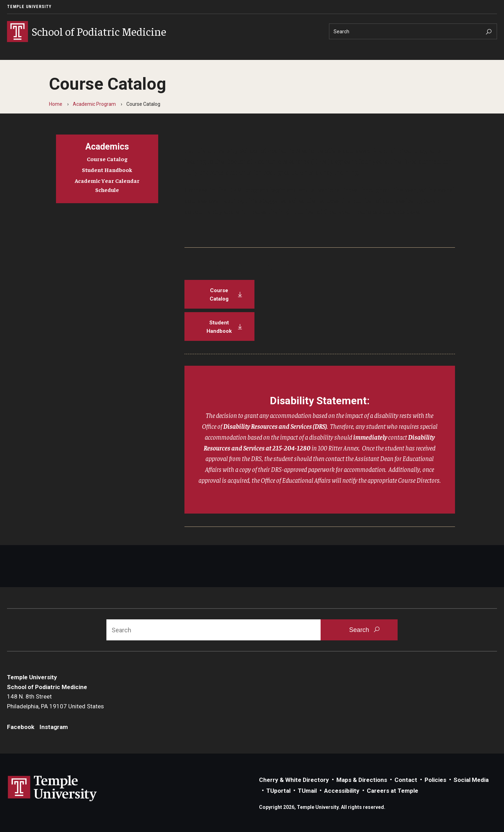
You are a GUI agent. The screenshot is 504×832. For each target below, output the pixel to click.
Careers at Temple (393, 791)
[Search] (413, 31)
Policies (435, 780)
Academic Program (94, 104)
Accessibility (342, 791)
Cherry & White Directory (294, 780)
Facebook (21, 727)
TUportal (278, 791)
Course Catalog (107, 159)
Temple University (29, 7)
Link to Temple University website (52, 789)
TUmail (307, 791)
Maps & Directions (362, 780)
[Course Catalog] (219, 294)
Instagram (54, 727)
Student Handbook (107, 170)
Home (56, 104)
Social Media (471, 780)
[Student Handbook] (219, 326)
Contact (406, 780)
